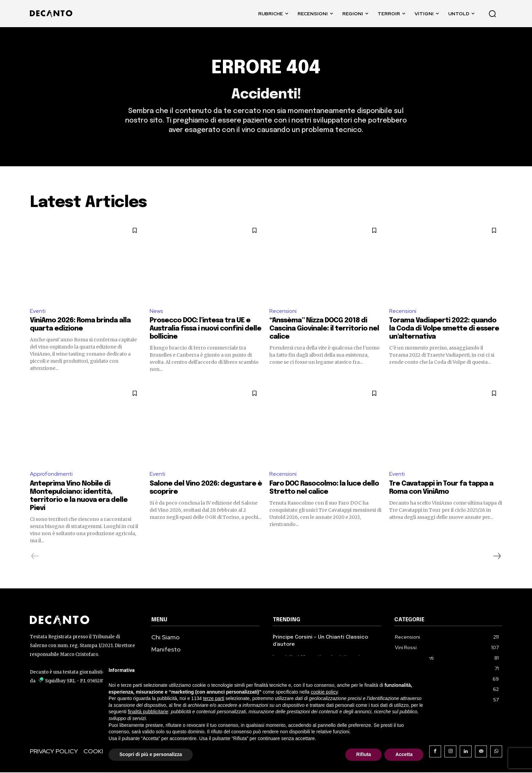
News (156, 311)
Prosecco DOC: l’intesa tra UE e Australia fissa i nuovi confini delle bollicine (205, 329)
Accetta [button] (404, 754)
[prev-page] (35, 557)
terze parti (214, 698)
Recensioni (283, 311)
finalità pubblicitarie (148, 712)
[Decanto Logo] (84, 621)
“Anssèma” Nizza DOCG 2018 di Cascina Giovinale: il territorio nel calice (324, 329)
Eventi (38, 311)
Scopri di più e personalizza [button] (151, 754)
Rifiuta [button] (364, 754)
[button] (492, 14)
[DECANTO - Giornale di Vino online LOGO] (53, 14)
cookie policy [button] (324, 692)
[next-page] (497, 557)
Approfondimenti (51, 475)
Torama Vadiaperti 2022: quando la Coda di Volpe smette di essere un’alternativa (444, 329)
